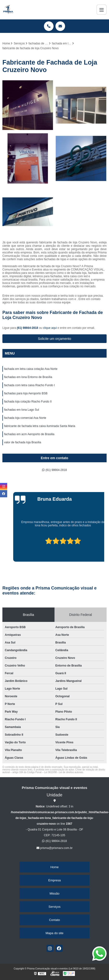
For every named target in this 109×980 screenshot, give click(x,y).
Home (55, 867)
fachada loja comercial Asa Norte (25, 418)
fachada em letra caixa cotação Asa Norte (31, 369)
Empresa (54, 880)
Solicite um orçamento (55, 339)
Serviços (54, 907)
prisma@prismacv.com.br (55, 848)
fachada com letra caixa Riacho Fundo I (29, 385)
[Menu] (102, 10)
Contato (54, 920)
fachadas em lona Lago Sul (21, 410)
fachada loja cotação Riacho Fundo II (28, 402)
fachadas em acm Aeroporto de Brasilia (29, 434)
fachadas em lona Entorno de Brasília (28, 377)
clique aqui (50, 328)
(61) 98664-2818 (28, 328)
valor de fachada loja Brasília (23, 442)
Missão (54, 893)
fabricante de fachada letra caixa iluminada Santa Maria (40, 426)
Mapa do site (54, 933)
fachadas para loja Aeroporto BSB (26, 393)
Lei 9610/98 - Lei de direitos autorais (64, 772)
